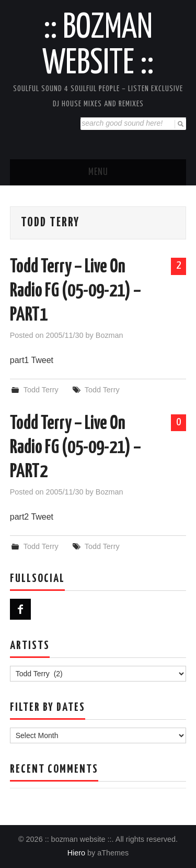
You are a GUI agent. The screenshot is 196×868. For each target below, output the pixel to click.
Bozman (109, 335)
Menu (98, 172)
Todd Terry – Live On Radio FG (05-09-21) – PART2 (76, 448)
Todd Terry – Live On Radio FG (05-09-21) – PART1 (76, 291)
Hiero (76, 853)
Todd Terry (41, 390)
